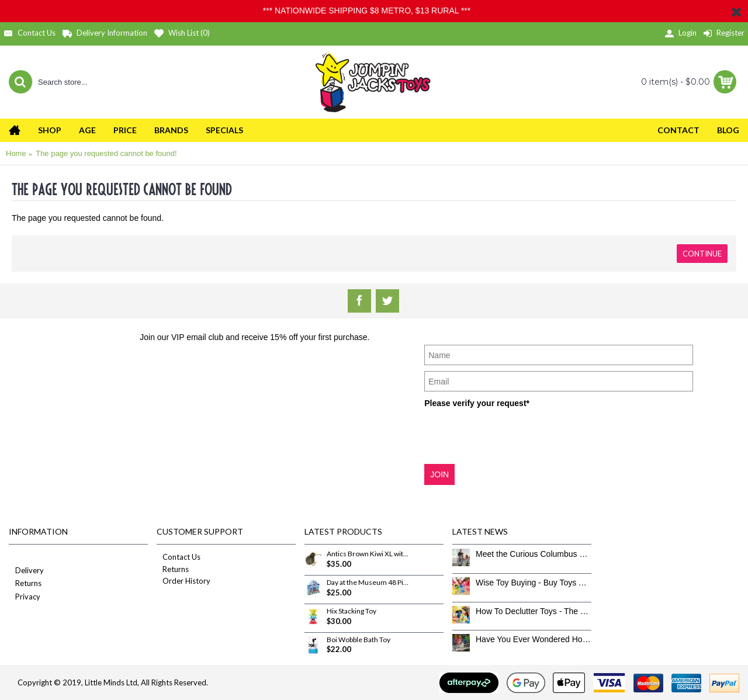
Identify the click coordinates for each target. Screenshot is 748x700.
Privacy (25, 597)
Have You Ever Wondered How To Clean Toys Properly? (534, 639)
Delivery (26, 571)
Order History (183, 581)
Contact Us (179, 557)
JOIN (439, 474)
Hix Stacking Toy (352, 611)
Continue (702, 254)
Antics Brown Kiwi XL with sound (368, 554)
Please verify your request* (477, 403)
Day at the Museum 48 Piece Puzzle (368, 583)
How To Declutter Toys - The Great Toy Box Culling (534, 611)
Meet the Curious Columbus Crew (534, 554)
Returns (25, 584)
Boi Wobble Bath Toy (359, 640)
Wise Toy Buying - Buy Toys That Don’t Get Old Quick (534, 583)
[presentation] (513, 435)
